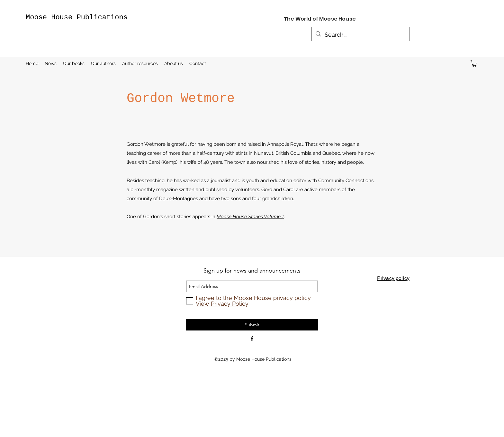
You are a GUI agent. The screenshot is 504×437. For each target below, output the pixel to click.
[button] (474, 63)
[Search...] (360, 35)
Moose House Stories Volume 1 (250, 217)
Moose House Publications (77, 18)
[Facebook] (252, 339)
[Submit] (252, 325)
